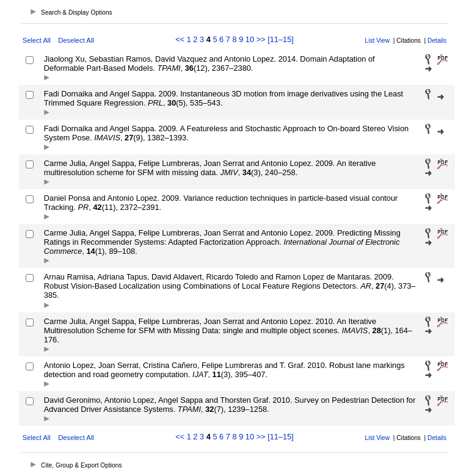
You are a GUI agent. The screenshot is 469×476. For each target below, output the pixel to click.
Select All (37, 40)
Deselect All (76, 40)
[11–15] (281, 39)
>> (261, 39)
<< (180, 39)
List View (378, 41)
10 (250, 39)
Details (437, 41)
